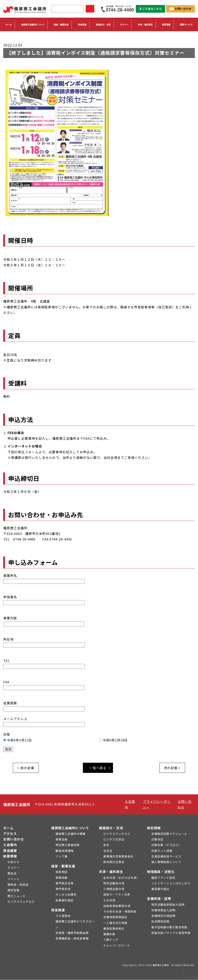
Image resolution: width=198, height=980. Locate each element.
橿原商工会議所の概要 (71, 834)
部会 (106, 845)
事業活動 (62, 839)
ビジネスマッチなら (21, 902)
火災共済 (109, 900)
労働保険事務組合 (115, 917)
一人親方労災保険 (115, 923)
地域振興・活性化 (161, 872)
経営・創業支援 (63, 866)
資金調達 (58, 910)
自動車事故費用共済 (117, 906)
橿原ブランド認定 (163, 878)
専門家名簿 (63, 889)
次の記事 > (172, 768)
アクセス (10, 834)
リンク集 (62, 857)
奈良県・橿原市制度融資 (72, 933)
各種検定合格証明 (163, 916)
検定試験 (14, 890)
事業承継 (62, 878)
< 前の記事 (26, 768)
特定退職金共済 (114, 883)
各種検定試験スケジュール (169, 834)
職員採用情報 (65, 851)
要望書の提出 (160, 889)
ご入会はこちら (150, 9)
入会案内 (10, 845)
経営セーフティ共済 (117, 895)
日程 (99, 742)
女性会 (108, 851)
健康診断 (109, 934)
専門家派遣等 (65, 883)
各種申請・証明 (159, 899)
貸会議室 (10, 851)
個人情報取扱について (166, 862)
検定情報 (154, 828)
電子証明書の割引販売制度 (169, 927)
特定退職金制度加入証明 (168, 905)
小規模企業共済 (114, 889)
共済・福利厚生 (111, 872)
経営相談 (62, 872)
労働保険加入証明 (163, 910)
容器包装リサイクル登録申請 (171, 933)
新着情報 (10, 856)
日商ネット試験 (162, 851)
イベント (14, 879)
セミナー (124, 25)
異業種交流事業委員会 (118, 857)
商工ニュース (16, 896)
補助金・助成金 (18, 885)
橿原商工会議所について (70, 828)
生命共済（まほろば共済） (121, 878)
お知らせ (14, 862)
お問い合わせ (180, 9)
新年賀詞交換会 (114, 862)
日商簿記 (157, 839)
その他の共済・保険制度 (120, 912)
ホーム (9, 25)
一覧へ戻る (98, 768)
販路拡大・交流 (111, 828)
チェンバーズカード (117, 946)
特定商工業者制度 (68, 845)
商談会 (12, 874)
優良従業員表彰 (114, 929)
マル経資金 (63, 916)
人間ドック (111, 940)
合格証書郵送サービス (166, 857)
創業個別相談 (65, 900)
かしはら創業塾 (66, 895)
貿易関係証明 (160, 922)
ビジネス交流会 (114, 839)
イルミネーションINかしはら (171, 883)
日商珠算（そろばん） (166, 845)
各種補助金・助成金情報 (72, 939)
